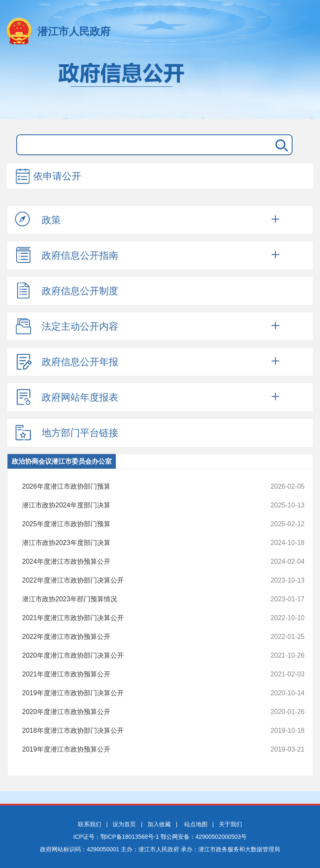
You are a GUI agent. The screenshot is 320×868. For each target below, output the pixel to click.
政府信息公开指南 (67, 255)
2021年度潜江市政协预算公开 (137, 674)
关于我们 (230, 824)
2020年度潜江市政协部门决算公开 (137, 656)
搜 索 (280, 145)
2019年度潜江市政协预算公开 (137, 749)
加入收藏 (159, 824)
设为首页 (124, 824)
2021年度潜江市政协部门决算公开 (137, 618)
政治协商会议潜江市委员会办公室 (62, 461)
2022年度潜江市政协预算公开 (137, 637)
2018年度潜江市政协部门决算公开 (137, 731)
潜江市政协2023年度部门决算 (137, 543)
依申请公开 (48, 177)
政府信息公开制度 (67, 290)
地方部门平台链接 (67, 432)
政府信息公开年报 (67, 361)
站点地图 (196, 824)
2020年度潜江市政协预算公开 (137, 712)
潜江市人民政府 (74, 31)
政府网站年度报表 (67, 397)
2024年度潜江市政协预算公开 (137, 562)
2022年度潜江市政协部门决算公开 (137, 580)
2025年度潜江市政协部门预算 (137, 524)
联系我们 (90, 824)
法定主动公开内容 (67, 326)
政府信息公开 (160, 87)
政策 (38, 220)
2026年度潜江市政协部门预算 (137, 487)
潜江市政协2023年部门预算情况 (137, 599)
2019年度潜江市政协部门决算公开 (137, 693)
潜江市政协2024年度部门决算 (137, 505)
